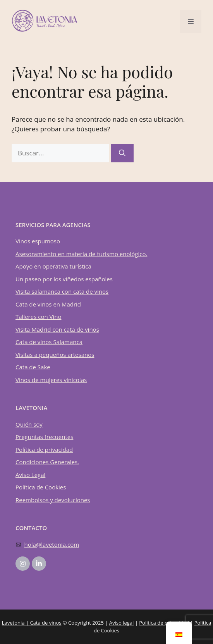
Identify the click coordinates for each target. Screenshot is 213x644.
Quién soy (29, 424)
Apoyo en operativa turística (53, 266)
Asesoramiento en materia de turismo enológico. (81, 254)
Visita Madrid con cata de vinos (57, 329)
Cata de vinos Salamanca (49, 342)
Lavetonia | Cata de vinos (32, 623)
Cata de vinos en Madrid (48, 304)
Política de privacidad (44, 449)
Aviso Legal (30, 475)
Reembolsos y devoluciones (53, 500)
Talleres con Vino (38, 317)
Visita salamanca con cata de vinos (62, 291)
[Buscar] (122, 153)
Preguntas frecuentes (44, 437)
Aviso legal (122, 623)
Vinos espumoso (38, 241)
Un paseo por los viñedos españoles (64, 279)
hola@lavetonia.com (52, 544)
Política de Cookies (41, 487)
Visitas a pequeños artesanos (55, 355)
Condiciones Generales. (47, 462)
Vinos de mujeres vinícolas (51, 380)
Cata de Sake (33, 367)
